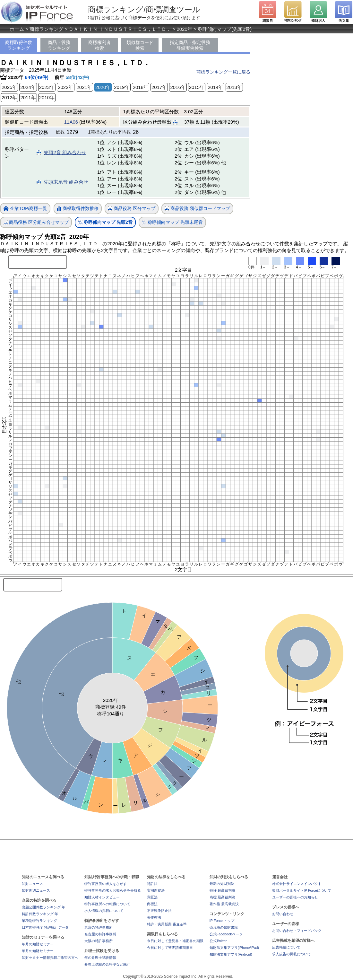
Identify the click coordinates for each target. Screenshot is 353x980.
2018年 (141, 87)
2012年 (9, 97)
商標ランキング (46, 29)
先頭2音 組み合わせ (65, 152)
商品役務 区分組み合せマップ (36, 222)
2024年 (28, 87)
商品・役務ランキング (59, 45)
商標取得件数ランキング (19, 45)
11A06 (71, 122)
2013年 (234, 87)
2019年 (122, 87)
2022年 (65, 87)
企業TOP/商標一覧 (25, 209)
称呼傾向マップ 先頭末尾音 (172, 222)
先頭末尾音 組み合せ (66, 182)
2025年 (9, 87)
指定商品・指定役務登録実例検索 (190, 45)
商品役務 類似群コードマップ (197, 209)
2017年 (159, 87)
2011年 (28, 97)
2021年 (84, 87)
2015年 (197, 87)
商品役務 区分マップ (132, 209)
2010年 (47, 97)
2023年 (47, 87)
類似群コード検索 (140, 45)
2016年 (178, 87)
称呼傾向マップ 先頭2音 (105, 222)
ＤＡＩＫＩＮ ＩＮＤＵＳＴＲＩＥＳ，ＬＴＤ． (120, 29)
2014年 (215, 87)
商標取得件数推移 (78, 209)
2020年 (185, 29)
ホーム (17, 29)
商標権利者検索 (99, 45)
